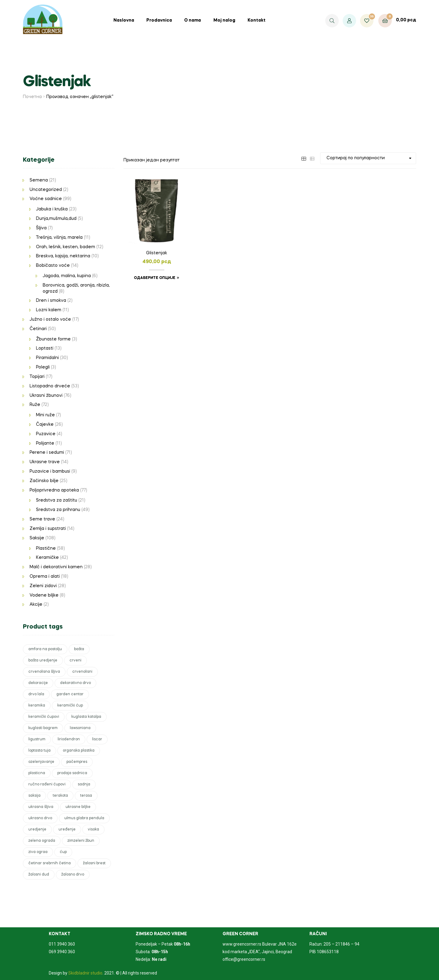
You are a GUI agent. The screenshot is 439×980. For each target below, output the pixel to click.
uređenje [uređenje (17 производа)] (67, 830)
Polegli (43, 367)
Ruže (35, 405)
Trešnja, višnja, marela (59, 238)
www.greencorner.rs (242, 944)
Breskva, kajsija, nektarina (63, 256)
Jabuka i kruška (52, 209)
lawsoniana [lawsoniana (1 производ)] (80, 728)
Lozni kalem (49, 310)
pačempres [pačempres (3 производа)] (77, 762)
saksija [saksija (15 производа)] (34, 796)
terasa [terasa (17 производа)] (86, 796)
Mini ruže (45, 415)
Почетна (32, 97)
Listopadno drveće (50, 386)
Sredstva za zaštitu (57, 500)
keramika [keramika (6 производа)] (37, 706)
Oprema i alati (45, 576)
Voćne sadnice (46, 199)
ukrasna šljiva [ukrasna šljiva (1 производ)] (41, 807)
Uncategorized (46, 190)
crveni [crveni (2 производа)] (75, 661)
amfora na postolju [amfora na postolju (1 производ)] (45, 649)
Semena (39, 180)
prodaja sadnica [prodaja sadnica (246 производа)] (72, 773)
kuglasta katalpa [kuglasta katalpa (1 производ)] (86, 717)
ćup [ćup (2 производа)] (63, 852)
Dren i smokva (51, 301)
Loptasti (45, 348)
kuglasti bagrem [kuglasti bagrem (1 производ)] (43, 728)
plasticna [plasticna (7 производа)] (37, 773)
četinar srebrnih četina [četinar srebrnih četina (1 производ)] (50, 863)
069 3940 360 (62, 952)
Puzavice (46, 434)
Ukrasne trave (45, 462)
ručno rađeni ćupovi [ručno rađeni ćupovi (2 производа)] (47, 784)
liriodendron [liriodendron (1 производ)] (69, 739)
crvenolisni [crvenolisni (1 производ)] (82, 672)
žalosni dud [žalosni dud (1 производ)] (39, 875)
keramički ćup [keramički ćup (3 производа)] (70, 706)
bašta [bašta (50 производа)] (79, 649)
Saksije (37, 538)
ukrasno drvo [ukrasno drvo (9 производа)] (40, 818)
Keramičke (47, 558)
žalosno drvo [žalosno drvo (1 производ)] (73, 875)
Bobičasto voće (53, 266)
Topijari (37, 377)
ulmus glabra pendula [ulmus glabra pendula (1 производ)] (84, 818)
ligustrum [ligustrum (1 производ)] (37, 739)
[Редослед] (368, 158)
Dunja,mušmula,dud (56, 219)
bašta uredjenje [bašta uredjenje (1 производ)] (43, 661)
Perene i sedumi (47, 453)
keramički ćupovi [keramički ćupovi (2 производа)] (44, 717)
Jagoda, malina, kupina (67, 276)
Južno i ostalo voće (50, 319)
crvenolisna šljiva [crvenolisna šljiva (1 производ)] (44, 672)
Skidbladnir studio (85, 973)
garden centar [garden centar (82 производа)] (70, 694)
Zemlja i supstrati (48, 529)
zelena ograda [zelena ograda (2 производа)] (42, 841)
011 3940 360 (62, 944)
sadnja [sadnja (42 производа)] (84, 784)
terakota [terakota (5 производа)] (60, 796)
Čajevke (45, 425)
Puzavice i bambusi (50, 471)
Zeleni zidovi (43, 586)
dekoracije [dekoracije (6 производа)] (38, 683)
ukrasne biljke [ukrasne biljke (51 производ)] (78, 807)
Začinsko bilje (44, 481)
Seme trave (42, 519)
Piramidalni (47, 358)
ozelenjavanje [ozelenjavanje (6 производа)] (41, 762)
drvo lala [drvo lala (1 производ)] (36, 694)
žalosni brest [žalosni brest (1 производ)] (94, 863)
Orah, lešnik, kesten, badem (66, 247)
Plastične (46, 548)
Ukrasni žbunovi (46, 396)
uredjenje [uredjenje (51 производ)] (37, 830)
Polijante (45, 443)
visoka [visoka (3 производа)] (93, 830)
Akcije (36, 605)
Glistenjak (157, 253)
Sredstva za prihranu (58, 510)
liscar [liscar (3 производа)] (97, 739)
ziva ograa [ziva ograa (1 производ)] (38, 852)
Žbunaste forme (53, 339)
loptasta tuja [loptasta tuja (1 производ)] (39, 751)
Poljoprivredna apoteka (54, 490)
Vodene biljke (44, 595)
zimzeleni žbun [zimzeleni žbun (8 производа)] (81, 841)
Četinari (38, 329)
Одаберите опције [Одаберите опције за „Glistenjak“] (155, 278)
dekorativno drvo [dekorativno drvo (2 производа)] (75, 683)
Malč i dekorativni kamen (56, 567)
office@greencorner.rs (244, 959)
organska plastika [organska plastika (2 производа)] (79, 751)
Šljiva (41, 228)
